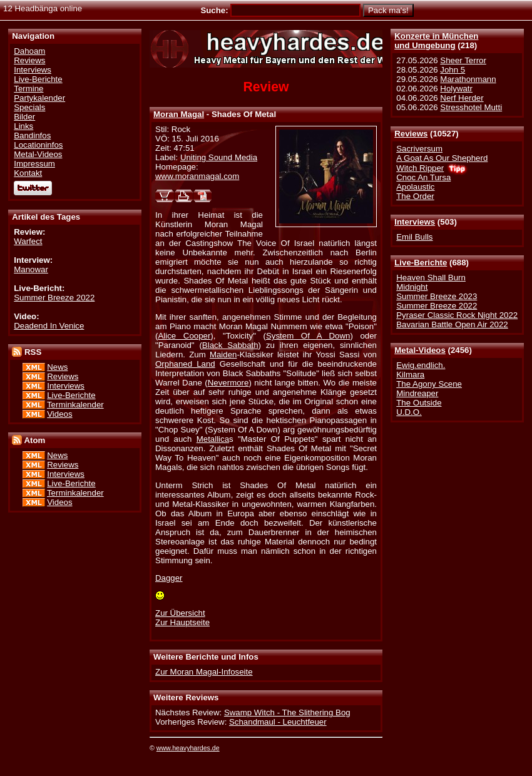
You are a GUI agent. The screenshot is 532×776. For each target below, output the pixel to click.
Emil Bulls (414, 237)
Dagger (169, 578)
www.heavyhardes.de (188, 748)
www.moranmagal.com (197, 176)
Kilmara (410, 375)
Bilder (24, 117)
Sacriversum (419, 149)
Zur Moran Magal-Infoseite (204, 672)
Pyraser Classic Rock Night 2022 (457, 315)
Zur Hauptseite (182, 622)
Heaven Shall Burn (431, 278)
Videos (59, 414)
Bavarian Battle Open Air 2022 (452, 324)
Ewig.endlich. (421, 365)
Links (23, 126)
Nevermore (228, 383)
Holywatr (456, 89)
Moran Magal (179, 114)
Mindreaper (417, 393)
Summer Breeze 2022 (437, 306)
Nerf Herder (462, 98)
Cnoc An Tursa (423, 177)
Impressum (34, 164)
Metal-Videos (420, 350)
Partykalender (39, 98)
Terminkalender (75, 405)
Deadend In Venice (49, 326)
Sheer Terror (463, 60)
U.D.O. (409, 412)
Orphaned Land (185, 364)
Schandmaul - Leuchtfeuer (278, 722)
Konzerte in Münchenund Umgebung (436, 41)
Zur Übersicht (180, 613)
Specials (29, 107)
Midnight (412, 287)
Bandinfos (32, 135)
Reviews (411, 134)
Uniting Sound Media (219, 157)
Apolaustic (415, 187)
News (57, 367)
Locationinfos (38, 145)
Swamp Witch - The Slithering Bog (287, 712)
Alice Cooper (184, 336)
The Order (415, 196)
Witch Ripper (420, 168)
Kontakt (28, 173)
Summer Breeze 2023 (437, 296)
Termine (28, 89)
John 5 (453, 70)
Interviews (415, 222)
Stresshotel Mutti (471, 107)
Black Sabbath (230, 345)
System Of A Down (308, 336)
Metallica (213, 439)
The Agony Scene (429, 384)
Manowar (31, 269)
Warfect (28, 241)
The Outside (419, 403)
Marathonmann (468, 79)
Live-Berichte (421, 263)
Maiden (223, 355)
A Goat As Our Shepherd (442, 158)
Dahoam (29, 51)
